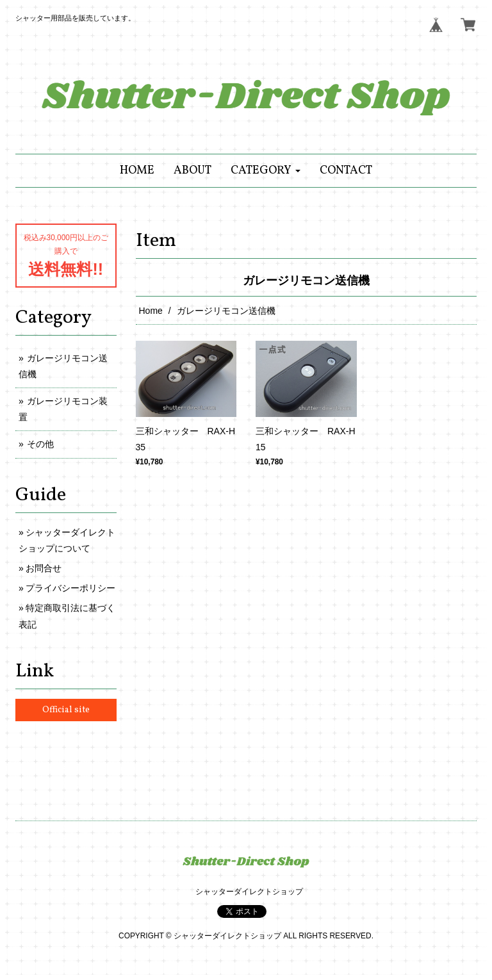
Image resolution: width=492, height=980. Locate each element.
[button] (266, 171)
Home (151, 311)
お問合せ (44, 568)
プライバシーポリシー (70, 588)
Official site (66, 710)
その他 (40, 444)
